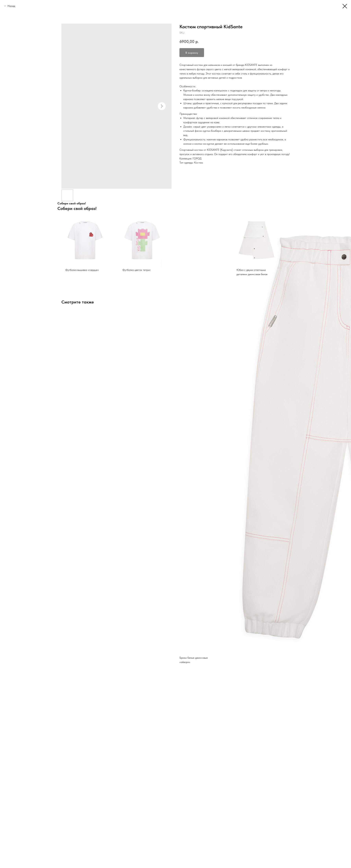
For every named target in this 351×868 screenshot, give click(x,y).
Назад (11, 6)
